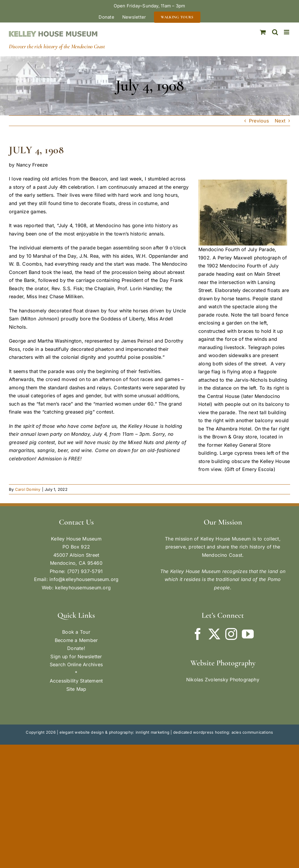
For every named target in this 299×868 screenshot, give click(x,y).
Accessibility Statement (76, 681)
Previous (259, 121)
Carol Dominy (28, 489)
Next (280, 121)
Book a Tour (76, 632)
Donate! (76, 648)
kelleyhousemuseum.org (83, 588)
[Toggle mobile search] (275, 32)
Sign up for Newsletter (76, 656)
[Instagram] (231, 634)
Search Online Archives (76, 664)
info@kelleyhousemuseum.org (84, 579)
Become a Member (76, 640)
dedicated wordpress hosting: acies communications (223, 732)
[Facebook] (198, 634)
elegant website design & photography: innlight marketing (114, 732)
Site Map (76, 689)
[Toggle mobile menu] (287, 32)
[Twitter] (214, 634)
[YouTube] (248, 634)
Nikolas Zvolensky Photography (223, 680)
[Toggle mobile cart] (263, 32)
